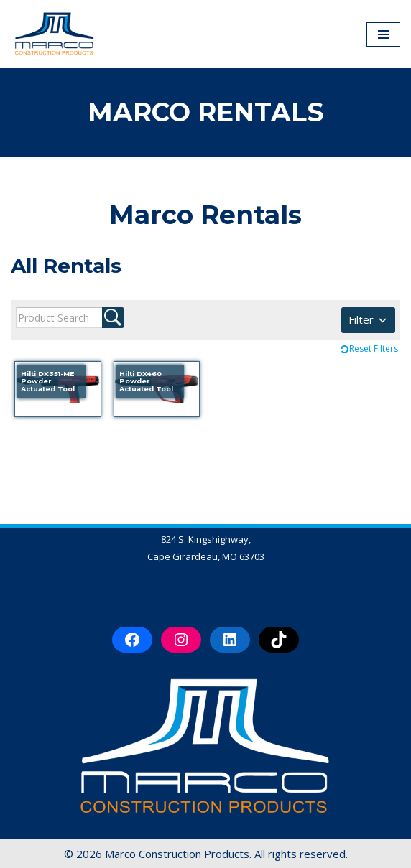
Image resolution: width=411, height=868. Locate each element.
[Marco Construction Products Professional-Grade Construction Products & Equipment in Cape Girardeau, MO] (54, 34)
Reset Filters (374, 349)
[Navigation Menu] (383, 34)
